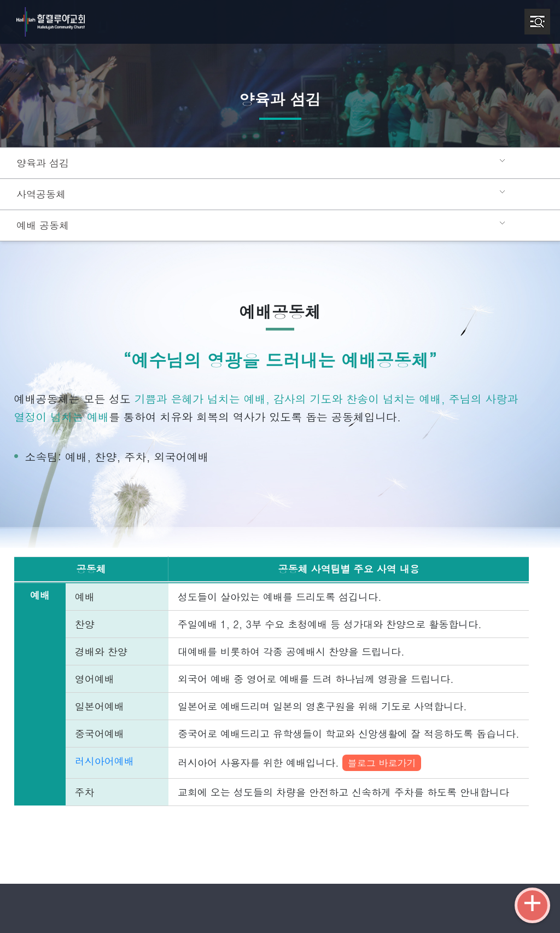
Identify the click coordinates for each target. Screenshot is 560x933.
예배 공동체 (41, 225)
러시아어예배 (100, 761)
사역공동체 (40, 194)
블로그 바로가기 (358, 763)
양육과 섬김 (41, 163)
